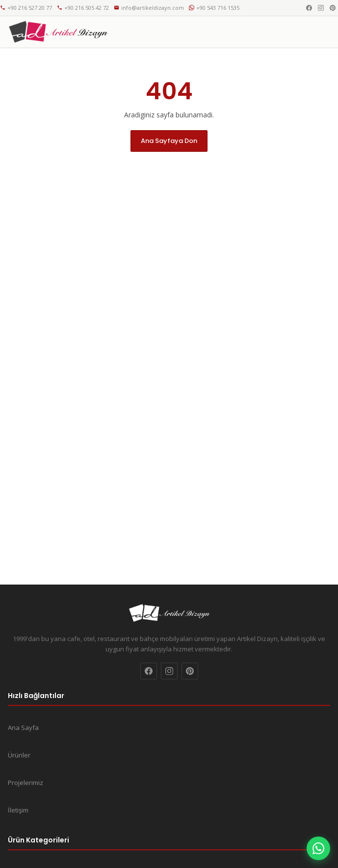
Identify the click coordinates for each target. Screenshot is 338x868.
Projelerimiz (26, 783)
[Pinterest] (333, 8)
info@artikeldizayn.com (149, 8)
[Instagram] (321, 8)
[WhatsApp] (318, 848)
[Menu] (319, 32)
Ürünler (19, 755)
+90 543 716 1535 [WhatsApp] (214, 8)
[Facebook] (309, 8)
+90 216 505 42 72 (83, 8)
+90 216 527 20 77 (26, 8)
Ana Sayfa (23, 728)
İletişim (18, 810)
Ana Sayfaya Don (169, 141)
